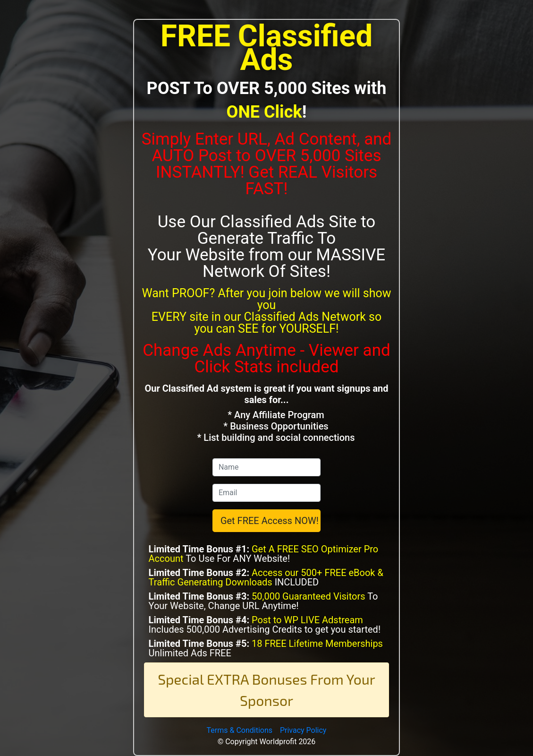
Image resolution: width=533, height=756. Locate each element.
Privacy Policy (303, 730)
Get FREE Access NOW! (270, 521)
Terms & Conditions (240, 730)
